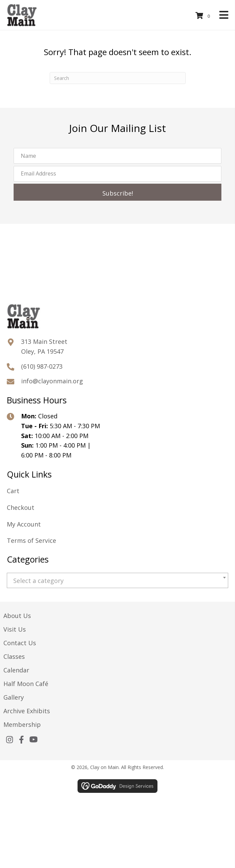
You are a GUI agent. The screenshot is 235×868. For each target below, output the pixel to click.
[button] (117, 192)
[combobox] (117, 580)
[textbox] (117, 581)
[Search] (118, 78)
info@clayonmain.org (52, 381)
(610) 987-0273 (42, 366)
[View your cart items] (204, 16)
